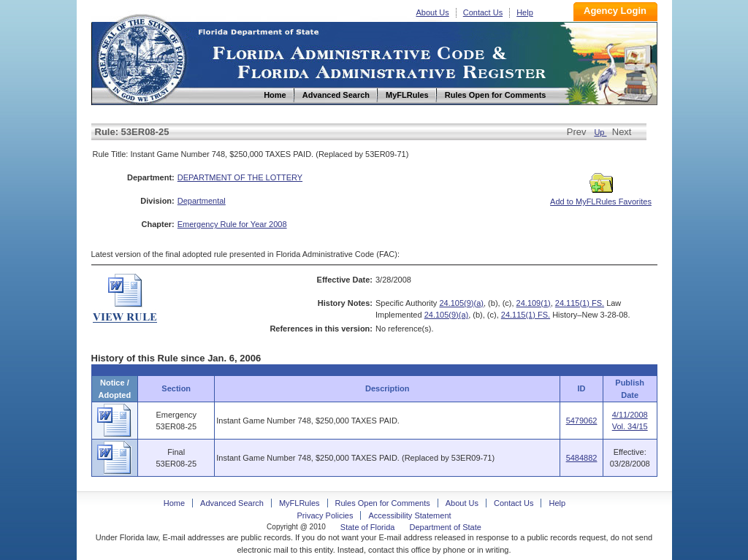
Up (600, 132)
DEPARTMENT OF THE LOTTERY (240, 177)
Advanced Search (232, 503)
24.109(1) (534, 303)
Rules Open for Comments (383, 503)
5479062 (582, 421)
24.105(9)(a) (461, 303)
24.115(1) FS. (580, 303)
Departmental (202, 201)
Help (525, 12)
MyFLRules (299, 503)
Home (141, 57)
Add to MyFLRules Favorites (601, 197)
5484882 (582, 458)
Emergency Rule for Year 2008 (232, 224)
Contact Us (483, 12)
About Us (433, 12)
